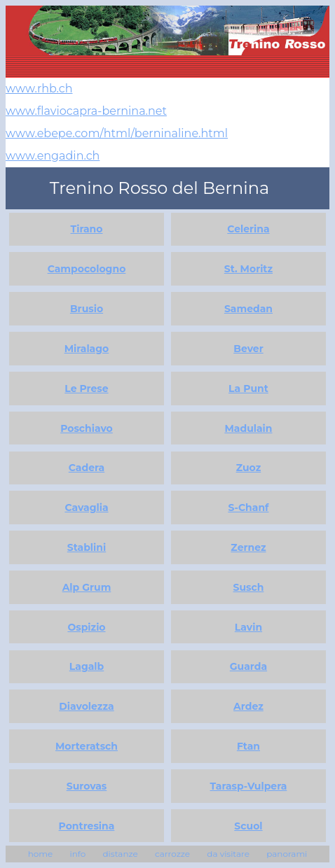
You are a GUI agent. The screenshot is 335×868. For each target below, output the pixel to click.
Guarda (248, 666)
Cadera (87, 468)
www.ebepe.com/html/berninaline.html (117, 133)
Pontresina (87, 826)
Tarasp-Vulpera (249, 786)
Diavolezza (86, 706)
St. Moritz (248, 269)
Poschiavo (87, 428)
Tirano (87, 229)
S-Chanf (248, 507)
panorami (287, 854)
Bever (248, 349)
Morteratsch (87, 746)
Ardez (248, 706)
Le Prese (86, 388)
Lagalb (87, 666)
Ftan (248, 746)
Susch (249, 587)
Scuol (248, 826)
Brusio (87, 309)
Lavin (248, 627)
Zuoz (249, 468)
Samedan (248, 309)
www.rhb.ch (39, 89)
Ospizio (86, 627)
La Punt (248, 388)
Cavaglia (86, 507)
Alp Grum (87, 587)
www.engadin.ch (53, 156)
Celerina (248, 229)
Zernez (248, 547)
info (77, 854)
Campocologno (87, 269)
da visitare (228, 854)
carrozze (172, 854)
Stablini (87, 547)
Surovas (87, 786)
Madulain (248, 428)
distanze (120, 854)
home (41, 854)
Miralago (87, 349)
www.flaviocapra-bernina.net (86, 111)
